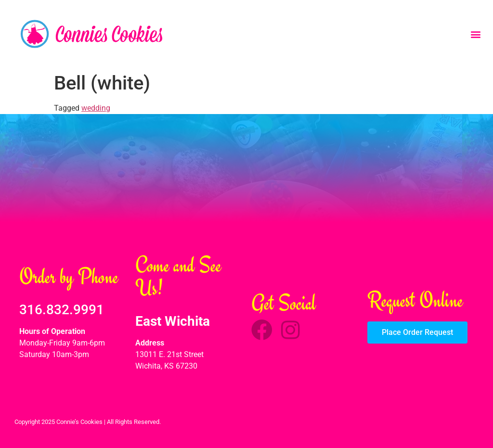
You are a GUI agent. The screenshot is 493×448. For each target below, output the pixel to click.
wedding (96, 108)
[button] (475, 34)
